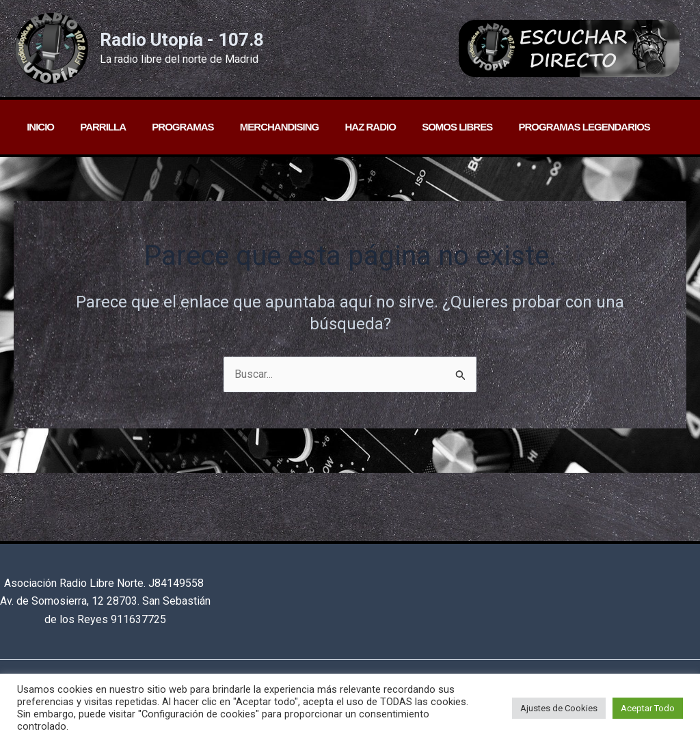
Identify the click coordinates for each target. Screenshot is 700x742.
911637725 (138, 619)
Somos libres (426, 127)
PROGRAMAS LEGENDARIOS (547, 127)
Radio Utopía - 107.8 (182, 40)
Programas (169, 127)
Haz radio (345, 127)
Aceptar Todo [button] (648, 708)
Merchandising (259, 127)
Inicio (38, 127)
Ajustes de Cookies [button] (559, 708)
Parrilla (95, 127)
